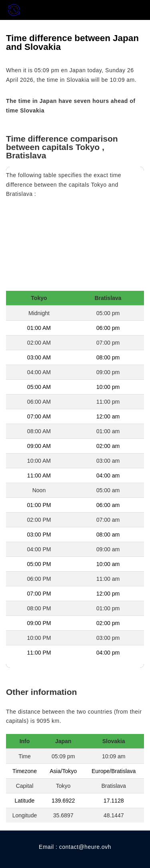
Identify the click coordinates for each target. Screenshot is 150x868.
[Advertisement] (75, 247)
